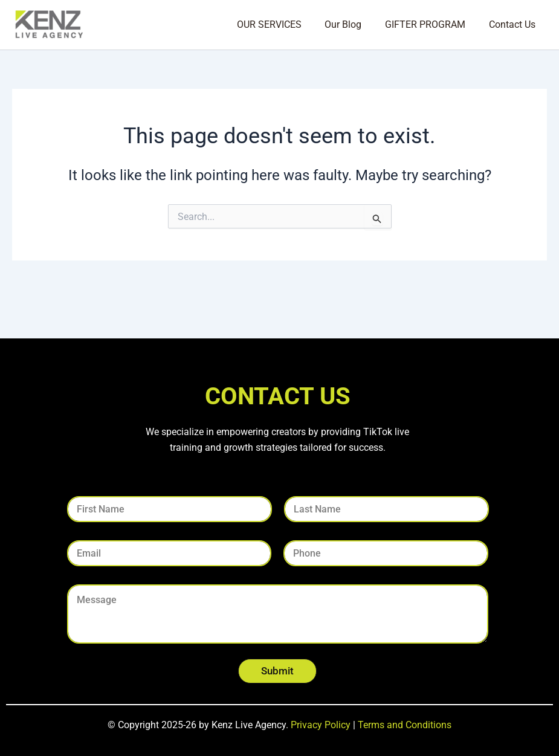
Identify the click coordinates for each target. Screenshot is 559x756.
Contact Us (514, 24)
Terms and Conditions (405, 725)
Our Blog (353, 24)
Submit (277, 671)
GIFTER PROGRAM (431, 24)
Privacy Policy (321, 725)
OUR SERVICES (283, 24)
